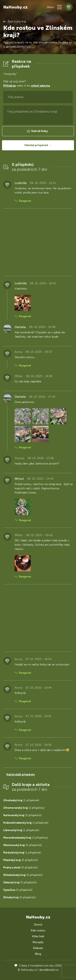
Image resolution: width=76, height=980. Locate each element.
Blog (38, 954)
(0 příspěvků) (22, 815)
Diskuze (38, 948)
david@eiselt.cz (49, 970)
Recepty (38, 942)
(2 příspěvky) (24, 808)
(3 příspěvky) (26, 838)
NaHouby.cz (15, 7)
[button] (59, 7)
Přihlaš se (10, 86)
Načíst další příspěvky (21, 774)
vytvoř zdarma (40, 86)
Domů (38, 925)
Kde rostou (38, 930)
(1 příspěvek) (21, 800)
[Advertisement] (38, 242)
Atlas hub (38, 936)
